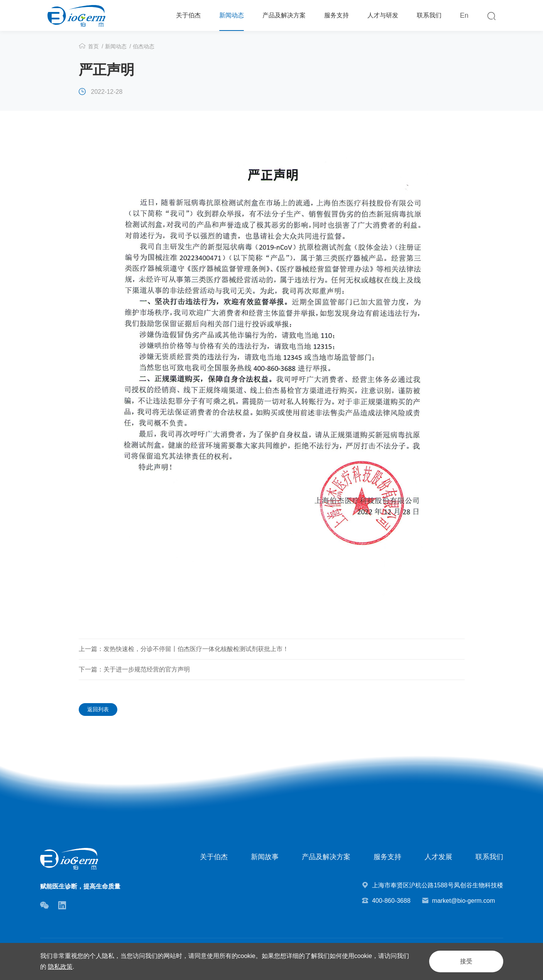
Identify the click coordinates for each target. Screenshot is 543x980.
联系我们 (429, 15)
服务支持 (337, 15)
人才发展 (438, 857)
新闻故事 (265, 857)
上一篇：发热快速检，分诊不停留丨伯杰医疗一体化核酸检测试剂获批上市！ (184, 649)
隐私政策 (60, 967)
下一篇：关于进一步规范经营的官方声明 (134, 669)
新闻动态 (232, 15)
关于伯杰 (188, 15)
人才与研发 (383, 15)
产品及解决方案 (284, 15)
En (464, 15)
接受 (466, 961)
